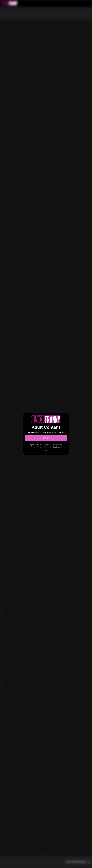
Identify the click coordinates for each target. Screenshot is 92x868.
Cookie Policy (57, 445)
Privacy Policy (36, 447)
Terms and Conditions (53, 447)
